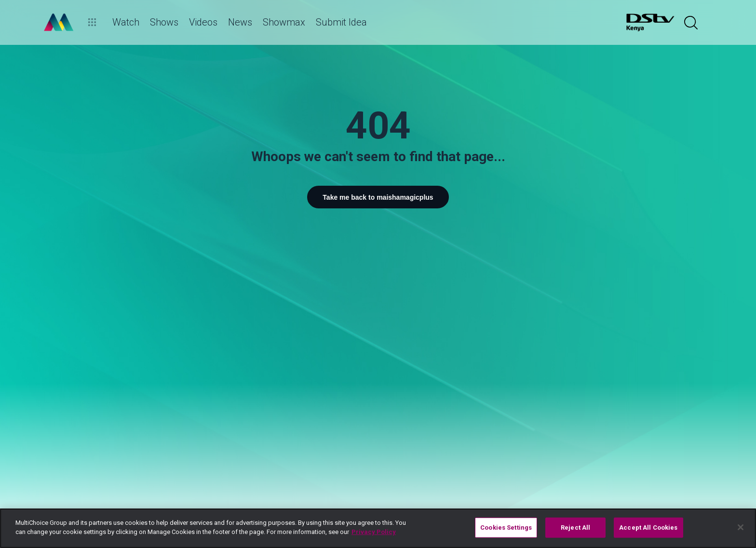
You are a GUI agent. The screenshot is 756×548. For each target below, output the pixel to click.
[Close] (741, 527)
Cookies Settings (506, 527)
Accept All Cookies (648, 527)
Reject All (575, 527)
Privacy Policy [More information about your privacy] (374, 532)
